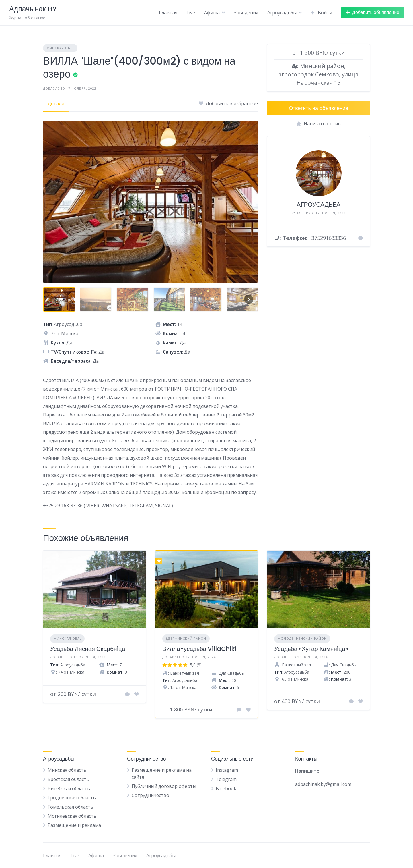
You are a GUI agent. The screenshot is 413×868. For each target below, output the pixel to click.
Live (191, 13)
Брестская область (68, 779)
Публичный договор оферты (164, 786)
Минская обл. (60, 48)
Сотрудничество (150, 795)
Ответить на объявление (318, 108)
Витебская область (69, 788)
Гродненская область (72, 798)
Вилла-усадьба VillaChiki (199, 649)
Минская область (67, 770)
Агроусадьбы (282, 13)
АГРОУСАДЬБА (318, 204)
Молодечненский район (302, 638)
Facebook (226, 788)
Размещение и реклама (74, 825)
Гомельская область (70, 807)
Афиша (212, 13)
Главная (168, 13)
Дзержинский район (186, 638)
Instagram (227, 770)
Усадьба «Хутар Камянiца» (311, 649)
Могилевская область (72, 816)
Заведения (246, 13)
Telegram (226, 779)
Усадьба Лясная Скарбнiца (88, 649)
